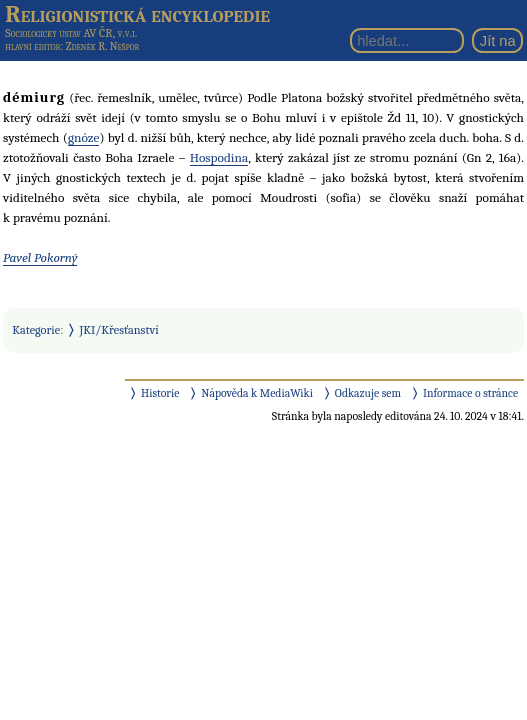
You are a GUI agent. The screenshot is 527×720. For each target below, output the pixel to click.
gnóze (84, 137)
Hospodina (219, 157)
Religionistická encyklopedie (137, 14)
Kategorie (36, 330)
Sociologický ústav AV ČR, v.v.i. (71, 33)
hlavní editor (32, 46)
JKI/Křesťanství (119, 330)
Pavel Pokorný (40, 257)
